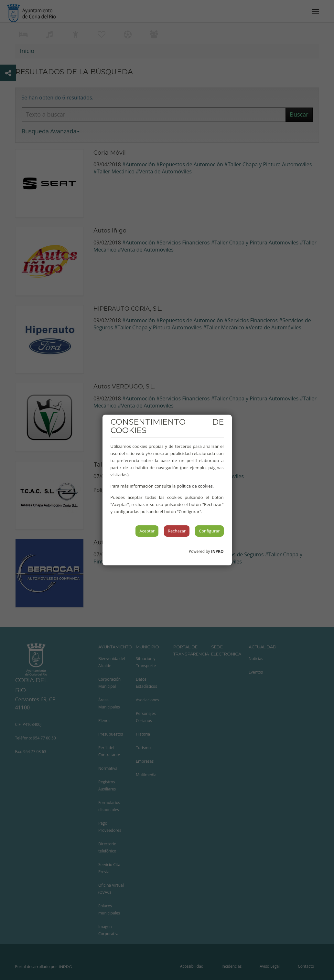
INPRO (217, 551)
